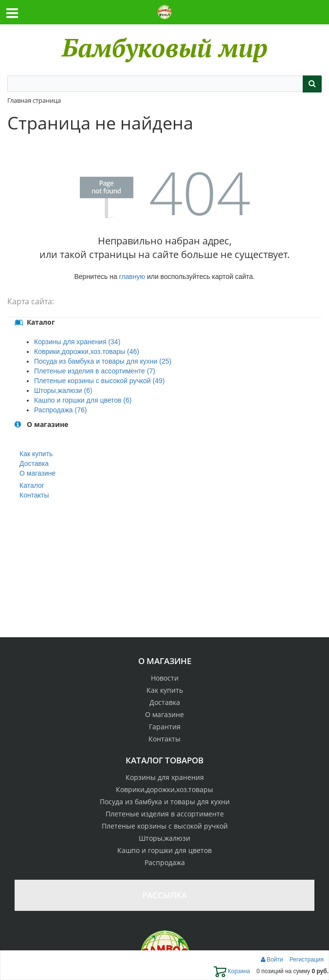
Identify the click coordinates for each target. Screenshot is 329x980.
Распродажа (165, 862)
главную (132, 277)
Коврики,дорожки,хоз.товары (164, 789)
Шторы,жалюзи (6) (63, 390)
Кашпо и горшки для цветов (164, 850)
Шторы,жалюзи (164, 838)
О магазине (37, 473)
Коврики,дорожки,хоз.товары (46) (87, 351)
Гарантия (165, 727)
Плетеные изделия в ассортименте (165, 814)
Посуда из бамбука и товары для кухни (165, 802)
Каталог (32, 485)
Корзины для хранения (165, 777)
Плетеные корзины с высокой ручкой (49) (99, 381)
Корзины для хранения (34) (77, 342)
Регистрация (307, 960)
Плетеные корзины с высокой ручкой (165, 826)
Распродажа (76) (60, 410)
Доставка (34, 463)
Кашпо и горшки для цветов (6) (83, 400)
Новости (165, 678)
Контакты (34, 495)
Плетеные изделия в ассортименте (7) (95, 371)
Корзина (232, 971)
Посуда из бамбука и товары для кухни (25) (103, 361)
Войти (273, 960)
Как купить (36, 454)
